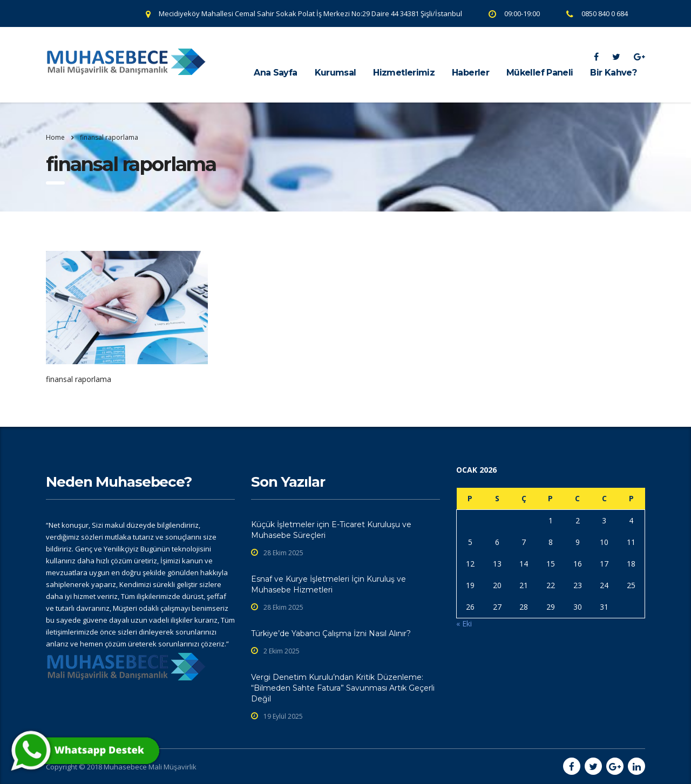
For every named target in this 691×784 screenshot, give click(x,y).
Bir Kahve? (613, 73)
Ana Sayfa (275, 73)
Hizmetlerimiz (404, 73)
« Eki (464, 623)
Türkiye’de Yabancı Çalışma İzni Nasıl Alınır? (331, 633)
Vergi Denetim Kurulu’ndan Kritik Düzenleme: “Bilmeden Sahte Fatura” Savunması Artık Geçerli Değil (343, 688)
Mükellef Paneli (540, 73)
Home (55, 137)
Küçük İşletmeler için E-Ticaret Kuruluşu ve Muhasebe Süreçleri (331, 530)
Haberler (470, 73)
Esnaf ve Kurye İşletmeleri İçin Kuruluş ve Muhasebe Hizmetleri (328, 584)
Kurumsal (336, 73)
